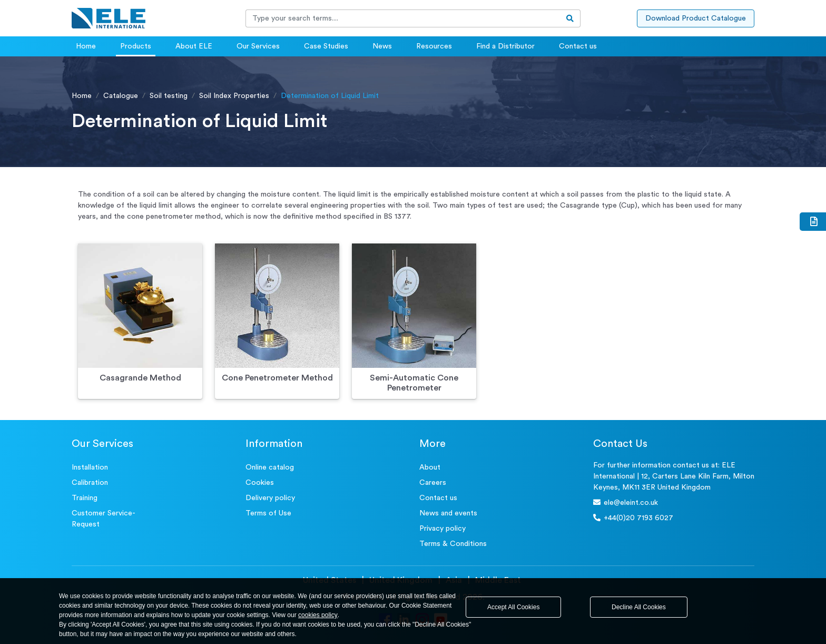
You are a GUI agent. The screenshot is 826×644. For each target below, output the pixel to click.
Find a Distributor (505, 46)
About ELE (194, 46)
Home (86, 46)
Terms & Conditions (453, 544)
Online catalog (270, 467)
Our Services (258, 46)
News (382, 46)
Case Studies (326, 46)
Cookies (260, 483)
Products (136, 46)
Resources (434, 46)
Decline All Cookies (639, 607)
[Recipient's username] (403, 18)
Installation (90, 467)
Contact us (578, 46)
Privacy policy (442, 529)
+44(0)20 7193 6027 (633, 518)
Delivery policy (270, 498)
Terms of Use (268, 513)
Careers (433, 483)
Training (85, 498)
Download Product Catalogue (696, 18)
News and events (448, 513)
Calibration (90, 483)
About (430, 467)
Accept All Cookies (513, 607)
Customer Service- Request (104, 519)
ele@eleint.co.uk (626, 502)
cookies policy (318, 615)
